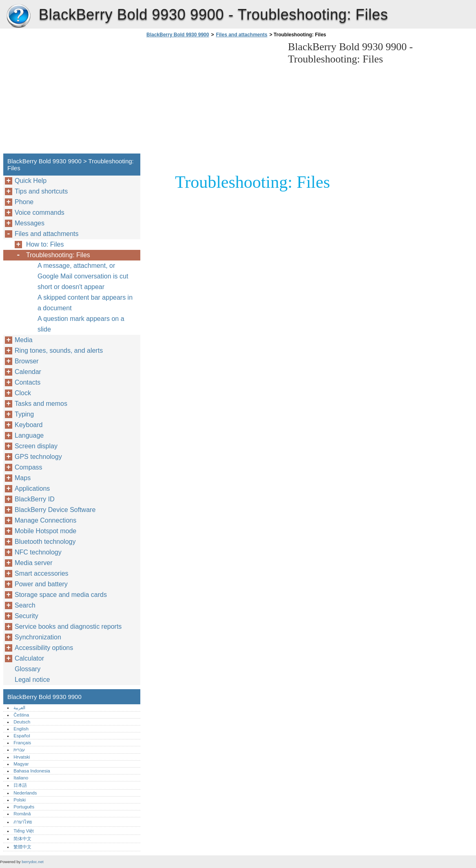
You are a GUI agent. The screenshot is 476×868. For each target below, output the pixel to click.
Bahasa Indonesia (32, 771)
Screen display (36, 446)
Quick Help (31, 181)
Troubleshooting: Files (58, 255)
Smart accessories (42, 573)
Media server (33, 563)
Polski (20, 800)
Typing (24, 414)
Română (22, 814)
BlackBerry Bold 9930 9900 (18, 16)
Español (22, 736)
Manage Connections (45, 520)
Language (29, 435)
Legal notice (32, 680)
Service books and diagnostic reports (68, 627)
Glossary (28, 669)
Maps (23, 478)
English (21, 729)
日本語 (20, 785)
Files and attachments (241, 35)
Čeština (21, 715)
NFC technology (38, 552)
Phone (24, 202)
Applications (32, 489)
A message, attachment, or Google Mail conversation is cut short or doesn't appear (83, 276)
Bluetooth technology (45, 542)
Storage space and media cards (61, 595)
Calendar (28, 372)
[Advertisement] (213, 98)
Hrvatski (22, 757)
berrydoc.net (32, 862)
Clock (23, 393)
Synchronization (38, 637)
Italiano (21, 778)
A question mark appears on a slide (81, 324)
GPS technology (38, 457)
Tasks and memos (41, 404)
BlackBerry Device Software (55, 510)
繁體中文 (22, 847)
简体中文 (22, 839)
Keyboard (29, 425)
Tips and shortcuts (41, 191)
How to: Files (45, 244)
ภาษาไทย (23, 822)
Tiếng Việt (23, 831)
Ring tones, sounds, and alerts (59, 351)
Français (22, 743)
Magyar (21, 764)
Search (25, 605)
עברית (19, 750)
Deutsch (22, 722)
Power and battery (41, 584)
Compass (29, 467)
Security (27, 616)
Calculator (29, 658)
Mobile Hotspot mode (45, 531)
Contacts (28, 382)
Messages (30, 223)
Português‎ (24, 807)
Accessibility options (44, 648)
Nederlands (25, 793)
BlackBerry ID (35, 499)
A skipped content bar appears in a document (85, 303)
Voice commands (40, 213)
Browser (27, 361)
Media (24, 340)
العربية (19, 708)
